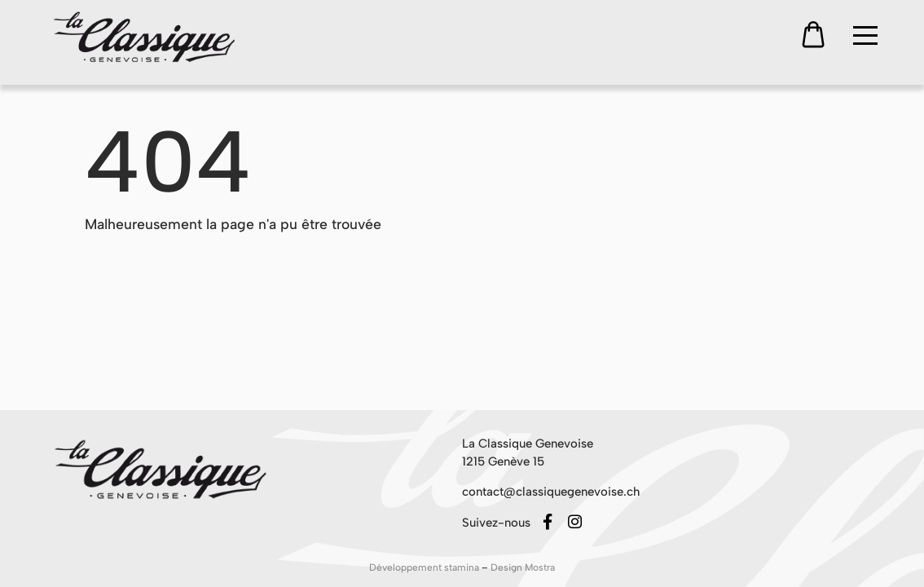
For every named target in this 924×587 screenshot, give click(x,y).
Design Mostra (523, 567)
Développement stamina (425, 567)
